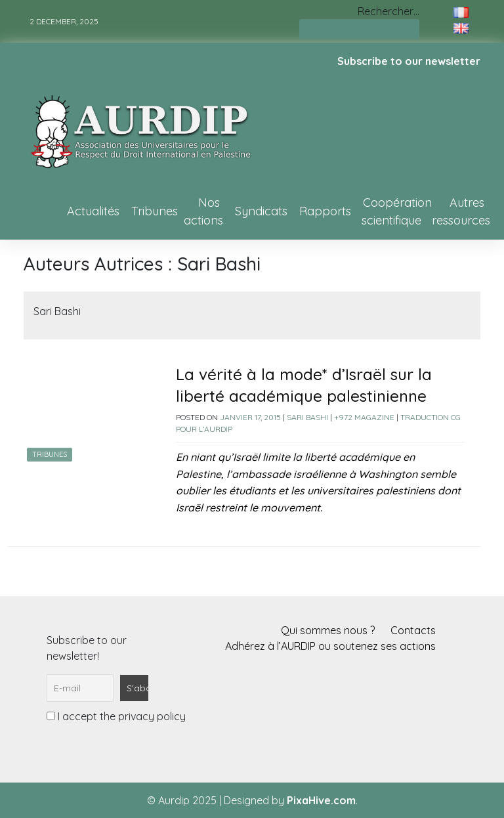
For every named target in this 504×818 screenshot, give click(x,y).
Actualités (93, 211)
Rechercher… (388, 11)
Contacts (413, 630)
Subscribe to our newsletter (409, 61)
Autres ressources (461, 211)
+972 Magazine (364, 417)
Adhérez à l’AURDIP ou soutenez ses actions (330, 646)
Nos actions (203, 211)
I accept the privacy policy (116, 716)
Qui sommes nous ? (328, 630)
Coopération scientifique (397, 211)
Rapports (325, 211)
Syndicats (261, 211)
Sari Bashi (307, 417)
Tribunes (155, 211)
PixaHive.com (321, 800)
